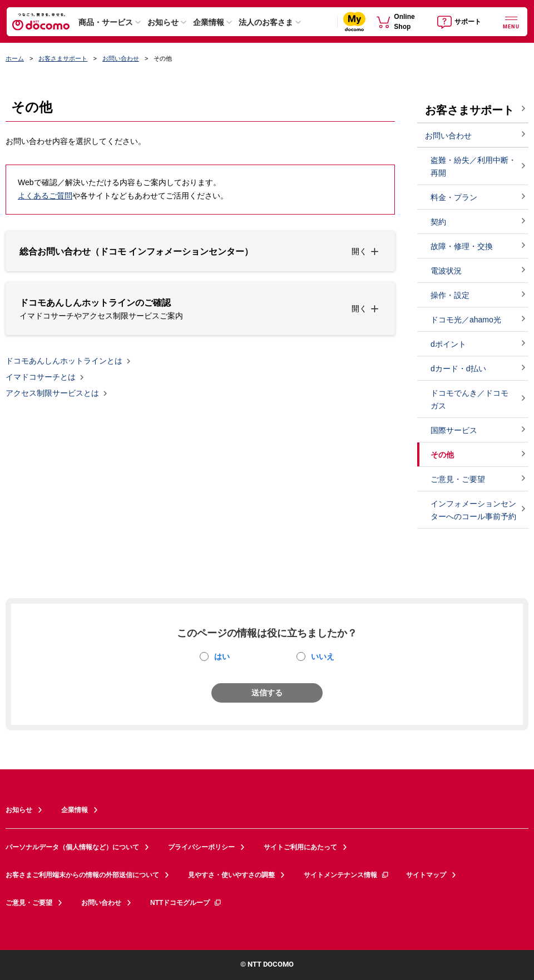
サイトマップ (426, 875)
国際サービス (454, 430)
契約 (438, 222)
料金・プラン (454, 197)
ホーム (15, 58)
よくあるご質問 (45, 196)
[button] (200, 252)
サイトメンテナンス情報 (347, 875)
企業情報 (209, 22)
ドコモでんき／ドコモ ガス (469, 399)
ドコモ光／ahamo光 (466, 320)
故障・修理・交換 (462, 246)
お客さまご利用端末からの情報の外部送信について (82, 875)
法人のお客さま (266, 22)
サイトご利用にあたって (300, 847)
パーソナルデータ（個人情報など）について (72, 847)
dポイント (448, 344)
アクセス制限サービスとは (52, 394)
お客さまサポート (63, 58)
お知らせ (163, 22)
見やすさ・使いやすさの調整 (231, 875)
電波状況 (446, 271)
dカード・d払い (458, 369)
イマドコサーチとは (41, 377)
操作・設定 (450, 295)
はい (222, 656)
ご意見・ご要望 (458, 479)
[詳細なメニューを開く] (511, 21)
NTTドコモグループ (186, 903)
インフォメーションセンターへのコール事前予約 (473, 510)
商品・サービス (106, 22)
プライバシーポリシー (201, 847)
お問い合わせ (121, 58)
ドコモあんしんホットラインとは (64, 361)
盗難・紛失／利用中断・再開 (473, 166)
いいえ (323, 656)
